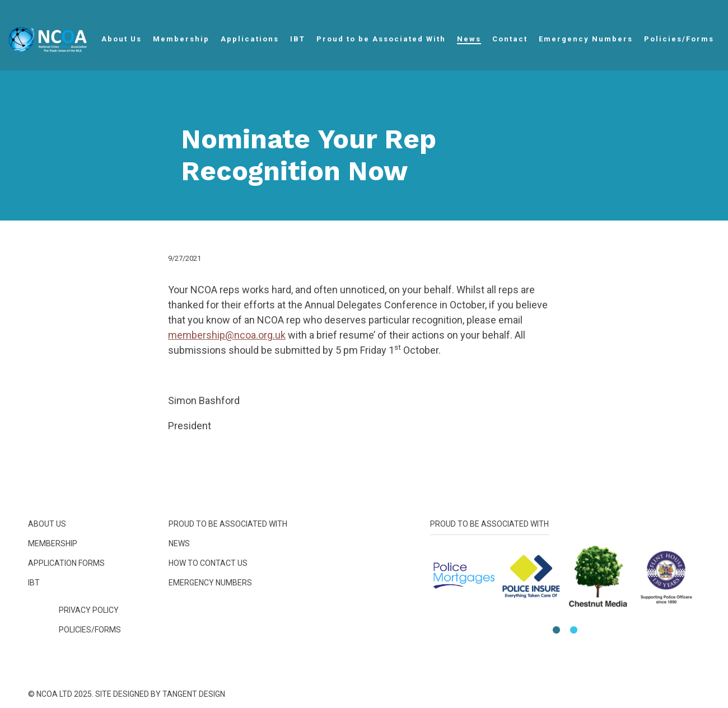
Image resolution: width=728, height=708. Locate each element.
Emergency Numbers (586, 39)
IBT (298, 39)
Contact (510, 39)
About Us (122, 39)
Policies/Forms (679, 39)
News (469, 39)
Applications (250, 39)
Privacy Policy (89, 610)
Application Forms (66, 563)
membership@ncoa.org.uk (227, 335)
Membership (181, 39)
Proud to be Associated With (381, 39)
